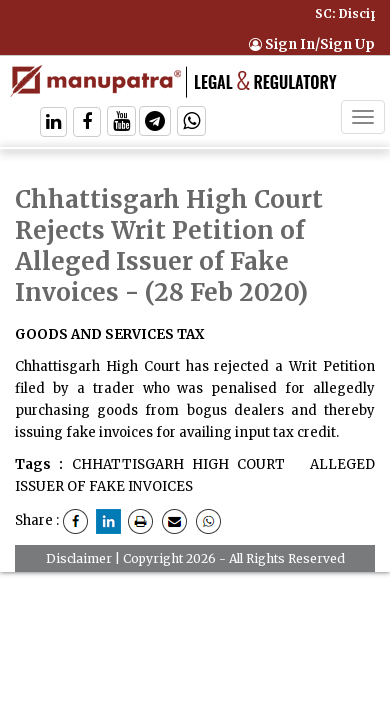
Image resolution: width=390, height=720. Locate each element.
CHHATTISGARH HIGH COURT (179, 464)
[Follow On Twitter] (121, 123)
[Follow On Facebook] (87, 123)
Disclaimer (79, 558)
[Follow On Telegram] (155, 123)
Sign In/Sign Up (312, 44)
